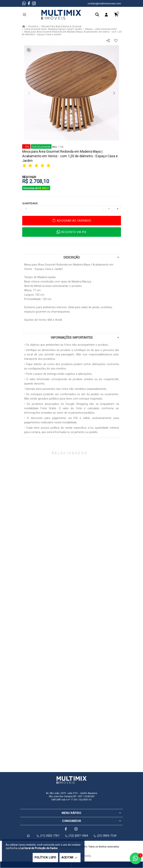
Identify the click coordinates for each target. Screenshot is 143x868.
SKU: (55, 147)
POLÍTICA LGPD (45, 858)
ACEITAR (70, 858)
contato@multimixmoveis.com (104, 4)
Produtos (33, 26)
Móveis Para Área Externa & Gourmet (62, 26)
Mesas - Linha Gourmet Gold (101, 29)
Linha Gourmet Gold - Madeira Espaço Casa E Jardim (53, 29)
